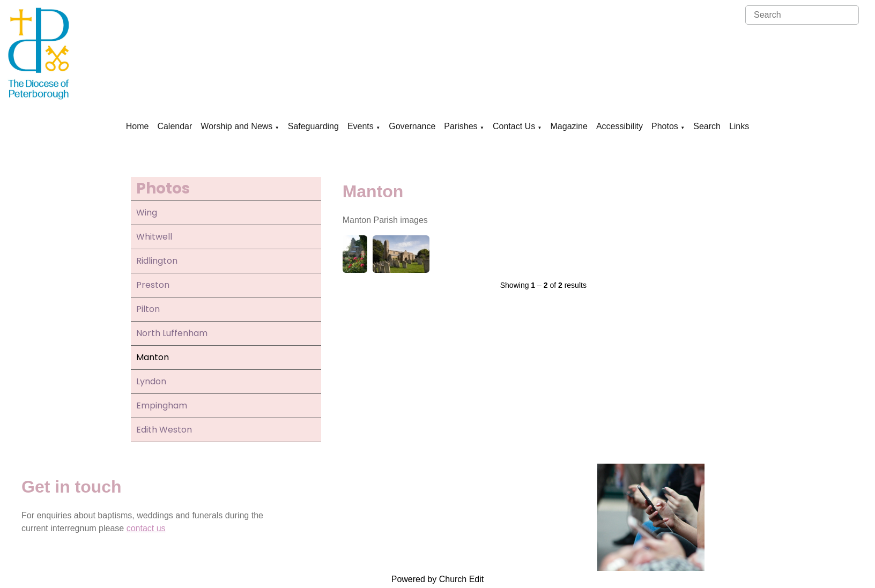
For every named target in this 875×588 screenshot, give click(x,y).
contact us (146, 528)
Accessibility (620, 126)
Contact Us (514, 126)
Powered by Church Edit (438, 579)
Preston (153, 285)
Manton (153, 357)
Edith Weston (164, 430)
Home (138, 126)
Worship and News (236, 126)
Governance (412, 126)
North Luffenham (172, 333)
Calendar (175, 126)
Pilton (148, 309)
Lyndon (151, 381)
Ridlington (157, 261)
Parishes (461, 126)
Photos (665, 126)
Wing (147, 213)
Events (361, 126)
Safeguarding (313, 126)
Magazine (569, 126)
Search (707, 126)
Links (739, 126)
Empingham (162, 405)
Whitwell (154, 237)
